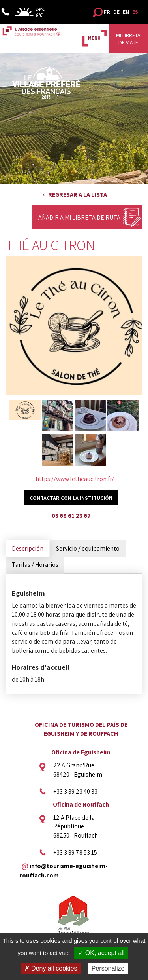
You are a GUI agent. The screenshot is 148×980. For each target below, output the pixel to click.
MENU (94, 38)
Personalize (108, 968)
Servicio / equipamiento (88, 548)
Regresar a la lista (78, 195)
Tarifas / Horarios (35, 565)
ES (135, 12)
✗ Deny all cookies (51, 968)
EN (126, 12)
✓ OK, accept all (101, 953)
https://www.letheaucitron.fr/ (75, 479)
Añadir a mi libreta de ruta (79, 217)
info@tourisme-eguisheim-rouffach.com (64, 870)
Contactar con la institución (71, 498)
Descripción (28, 548)
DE (116, 12)
